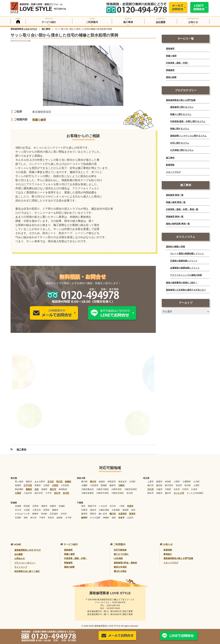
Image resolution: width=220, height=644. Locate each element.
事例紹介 (168, 550)
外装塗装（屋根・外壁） (178, 63)
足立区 (51, 477)
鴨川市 (113, 510)
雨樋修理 (170, 70)
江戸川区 (28, 481)
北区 (37, 485)
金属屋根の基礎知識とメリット (185, 268)
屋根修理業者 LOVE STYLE (24, 29)
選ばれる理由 (120, 567)
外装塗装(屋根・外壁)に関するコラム (188, 121)
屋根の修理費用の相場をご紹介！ (182, 283)
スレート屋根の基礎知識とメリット (187, 254)
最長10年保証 (120, 563)
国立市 (53, 485)
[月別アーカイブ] (186, 312)
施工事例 (46, 29)
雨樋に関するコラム (180, 129)
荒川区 (59, 477)
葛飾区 (29, 485)
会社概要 (161, 22)
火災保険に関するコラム (182, 150)
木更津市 (123, 510)
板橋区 (68, 477)
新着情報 (170, 165)
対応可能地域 (120, 546)
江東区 (18, 489)
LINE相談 (118, 554)
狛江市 (57, 489)
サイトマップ (21, 563)
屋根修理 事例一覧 (175, 195)
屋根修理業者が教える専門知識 (181, 100)
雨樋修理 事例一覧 (175, 217)
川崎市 (121, 481)
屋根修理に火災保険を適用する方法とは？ (186, 290)
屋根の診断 (171, 77)
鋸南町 (84, 514)
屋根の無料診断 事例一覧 (178, 224)
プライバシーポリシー (25, 559)
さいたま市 (179, 489)
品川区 (66, 489)
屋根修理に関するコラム (182, 107)
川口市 (151, 485)
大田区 (55, 481)
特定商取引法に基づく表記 (27, 567)
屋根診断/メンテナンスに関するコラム (188, 136)
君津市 (132, 510)
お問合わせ (20, 555)
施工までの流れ (121, 550)
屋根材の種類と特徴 (175, 247)
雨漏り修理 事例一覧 (176, 202)
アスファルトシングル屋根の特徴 (186, 275)
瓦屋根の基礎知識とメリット (184, 261)
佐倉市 (121, 514)
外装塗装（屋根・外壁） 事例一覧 (182, 209)
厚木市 (93, 477)
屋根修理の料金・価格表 (125, 559)
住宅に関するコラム (180, 143)
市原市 (130, 502)
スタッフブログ (173, 172)
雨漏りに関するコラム (181, 114)
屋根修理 (170, 49)
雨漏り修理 (39, 120)
